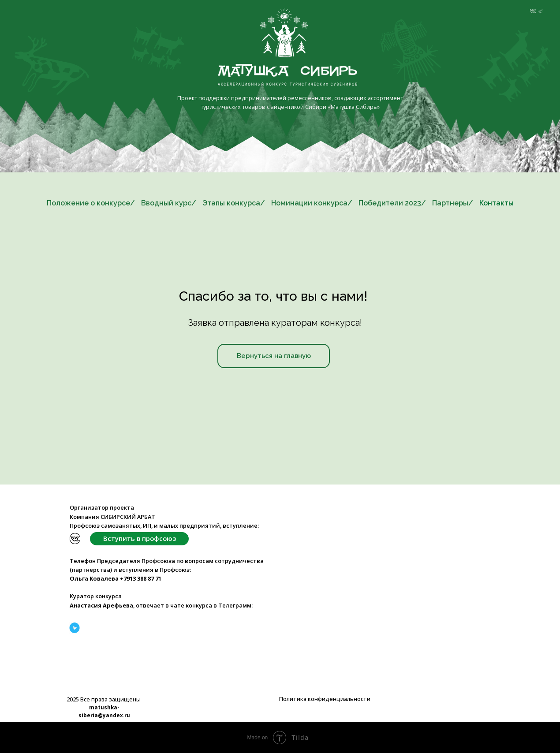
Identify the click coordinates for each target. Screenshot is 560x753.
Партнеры (450, 203)
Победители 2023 (390, 203)
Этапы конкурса (231, 203)
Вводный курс (166, 203)
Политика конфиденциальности (325, 699)
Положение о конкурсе (88, 203)
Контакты (497, 203)
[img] (533, 11)
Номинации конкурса (309, 203)
